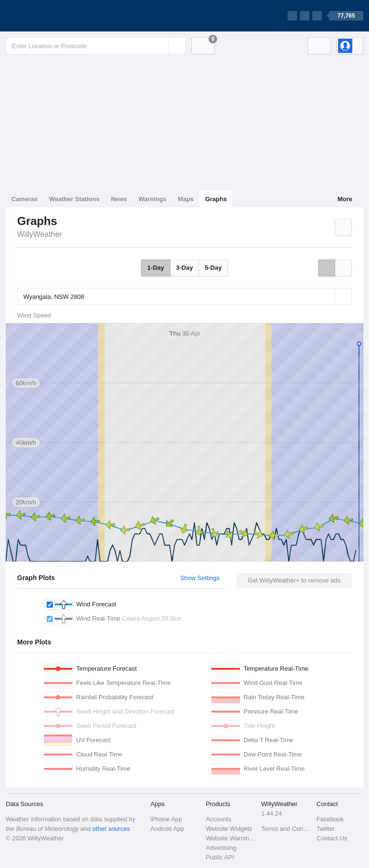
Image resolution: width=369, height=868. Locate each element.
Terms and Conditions (286, 829)
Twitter (326, 829)
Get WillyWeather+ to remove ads (294, 580)
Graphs (216, 199)
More (345, 199)
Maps (186, 199)
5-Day (213, 268)
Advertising (221, 848)
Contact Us (332, 838)
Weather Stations (74, 199)
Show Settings (200, 578)
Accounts (218, 819)
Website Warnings (230, 838)
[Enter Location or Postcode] (96, 46)
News (119, 199)
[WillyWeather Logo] (50, 16)
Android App (167, 829)
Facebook (330, 819)
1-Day (155, 268)
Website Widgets (229, 829)
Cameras (25, 199)
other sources (111, 829)
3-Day (184, 268)
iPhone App (166, 819)
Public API (220, 857)
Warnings (153, 199)
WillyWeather (40, 234)
